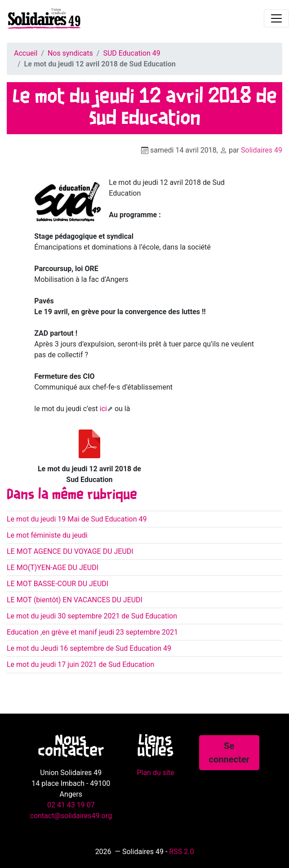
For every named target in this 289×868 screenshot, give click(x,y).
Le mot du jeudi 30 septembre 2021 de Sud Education (92, 616)
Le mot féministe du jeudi (47, 535)
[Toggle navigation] (276, 18)
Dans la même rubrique (72, 495)
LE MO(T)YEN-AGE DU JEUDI (53, 568)
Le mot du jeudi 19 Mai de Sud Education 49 (77, 519)
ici (103, 409)
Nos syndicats (70, 53)
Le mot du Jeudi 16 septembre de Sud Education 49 (89, 648)
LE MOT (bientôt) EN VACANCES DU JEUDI (75, 600)
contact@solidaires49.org (71, 816)
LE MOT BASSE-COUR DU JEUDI (58, 584)
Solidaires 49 (262, 150)
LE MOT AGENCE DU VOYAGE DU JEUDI (70, 551)
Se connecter (229, 753)
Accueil (26, 53)
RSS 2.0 (181, 852)
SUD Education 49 (131, 53)
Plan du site (155, 773)
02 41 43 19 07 (71, 805)
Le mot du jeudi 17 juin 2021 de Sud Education (80, 664)
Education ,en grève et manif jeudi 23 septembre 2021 (92, 632)
